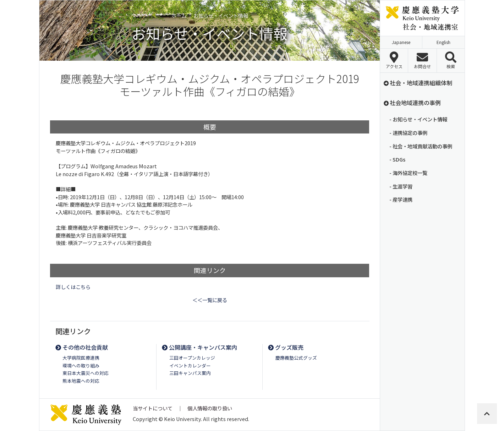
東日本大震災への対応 (86, 373)
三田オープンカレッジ (192, 358)
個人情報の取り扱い (210, 408)
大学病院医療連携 (81, 358)
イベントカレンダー (190, 365)
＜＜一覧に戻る (210, 300)
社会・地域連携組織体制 (418, 83)
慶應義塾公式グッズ (296, 358)
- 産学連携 (401, 199)
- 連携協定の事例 (408, 133)
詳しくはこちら (73, 287)
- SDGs (397, 159)
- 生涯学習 (401, 186)
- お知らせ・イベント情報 (418, 119)
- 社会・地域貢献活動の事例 (421, 146)
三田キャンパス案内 (190, 373)
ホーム (179, 15)
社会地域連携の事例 (412, 103)
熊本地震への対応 (81, 381)
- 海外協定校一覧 (408, 173)
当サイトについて (153, 408)
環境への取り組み (81, 365)
